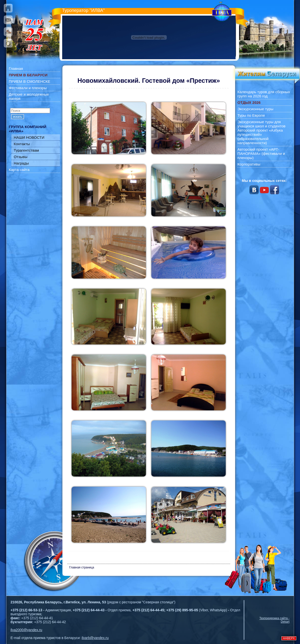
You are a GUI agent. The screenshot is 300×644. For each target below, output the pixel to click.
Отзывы (21, 157)
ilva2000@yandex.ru (27, 630)
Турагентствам (27, 150)
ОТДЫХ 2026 (249, 102)
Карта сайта (19, 170)
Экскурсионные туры (256, 109)
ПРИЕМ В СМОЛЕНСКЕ (30, 81)
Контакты (22, 144)
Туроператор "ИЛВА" (83, 10)
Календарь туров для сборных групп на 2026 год (264, 94)
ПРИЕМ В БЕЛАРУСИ (28, 75)
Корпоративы (249, 164)
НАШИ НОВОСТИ (29, 137)
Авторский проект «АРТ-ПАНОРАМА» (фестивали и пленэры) (261, 154)
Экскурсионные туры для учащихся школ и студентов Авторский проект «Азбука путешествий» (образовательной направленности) (262, 132)
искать (18, 117)
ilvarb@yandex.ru (95, 638)
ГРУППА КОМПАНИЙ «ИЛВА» (28, 129)
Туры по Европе (251, 115)
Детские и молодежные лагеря (29, 96)
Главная (16, 69)
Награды (21, 163)
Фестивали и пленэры (28, 88)
